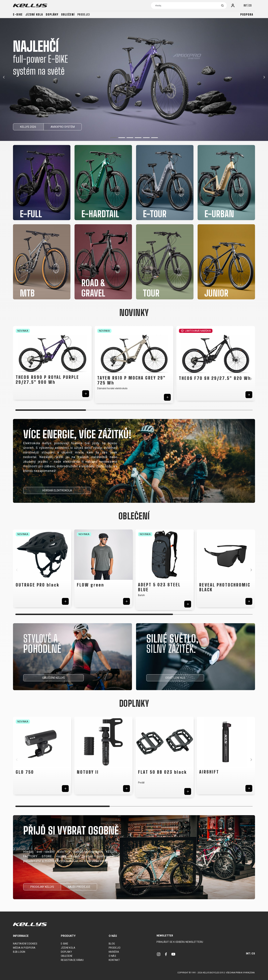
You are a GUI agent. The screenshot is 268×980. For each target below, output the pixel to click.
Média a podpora (24, 948)
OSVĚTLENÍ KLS (175, 678)
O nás (112, 956)
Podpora (247, 14)
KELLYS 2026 (28, 127)
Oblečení (68, 14)
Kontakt (114, 960)
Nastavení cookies (25, 944)
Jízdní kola (34, 14)
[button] (113, 138)
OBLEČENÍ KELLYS (53, 678)
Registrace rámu (72, 960)
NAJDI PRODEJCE (79, 887)
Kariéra (114, 952)
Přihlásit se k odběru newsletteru (180, 942)
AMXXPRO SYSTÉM (63, 127)
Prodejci (84, 14)
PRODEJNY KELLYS (42, 887)
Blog (112, 944)
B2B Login (19, 952)
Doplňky (52, 14)
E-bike (18, 14)
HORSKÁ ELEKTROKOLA (57, 490)
